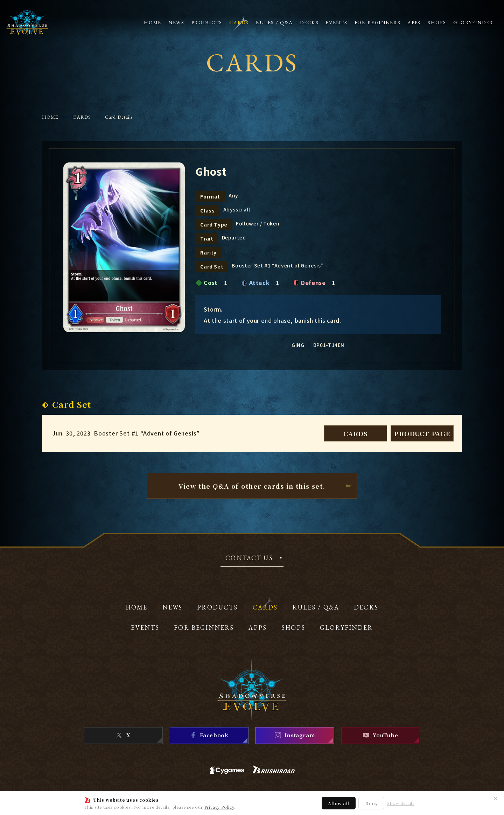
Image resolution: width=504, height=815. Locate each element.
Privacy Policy (219, 807)
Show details (401, 803)
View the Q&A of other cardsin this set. (252, 486)
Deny (371, 803)
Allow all (339, 803)
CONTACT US (249, 558)
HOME (50, 117)
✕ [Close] (496, 798)
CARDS (82, 117)
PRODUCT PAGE (422, 433)
